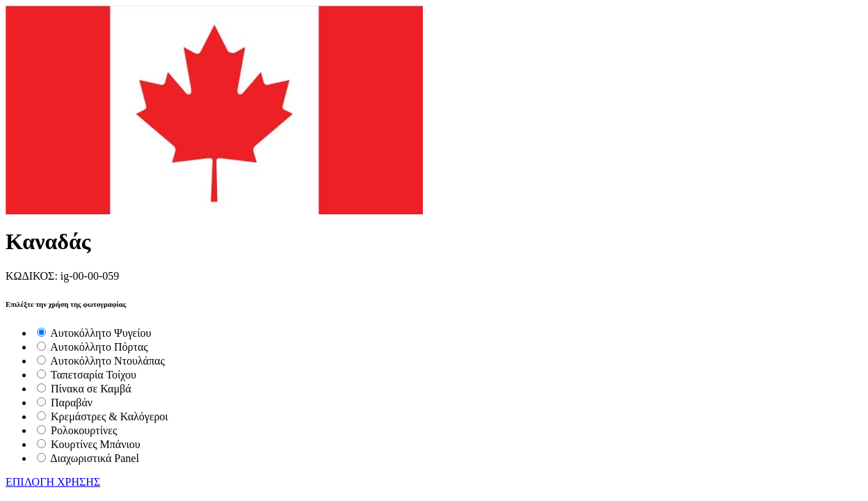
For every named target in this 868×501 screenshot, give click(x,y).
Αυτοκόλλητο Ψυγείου (101, 333)
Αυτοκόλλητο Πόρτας (99, 347)
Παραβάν (72, 403)
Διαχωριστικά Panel (95, 458)
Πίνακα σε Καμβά (91, 389)
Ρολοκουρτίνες (84, 430)
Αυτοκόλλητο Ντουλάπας (107, 361)
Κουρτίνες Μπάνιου (96, 444)
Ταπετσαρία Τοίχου (94, 375)
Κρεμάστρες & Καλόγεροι (110, 416)
